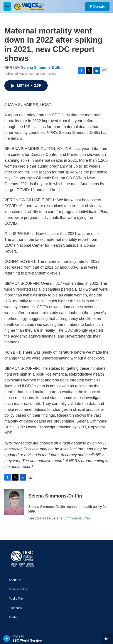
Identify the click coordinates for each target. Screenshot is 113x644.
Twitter (13, 617)
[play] (7, 639)
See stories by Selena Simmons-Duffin (59, 518)
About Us (15, 580)
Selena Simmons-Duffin (42, 67)
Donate (99, 7)
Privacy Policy (18, 589)
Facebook (15, 608)
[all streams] (107, 639)
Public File (16, 599)
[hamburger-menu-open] (7, 7)
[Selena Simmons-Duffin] (14, 502)
